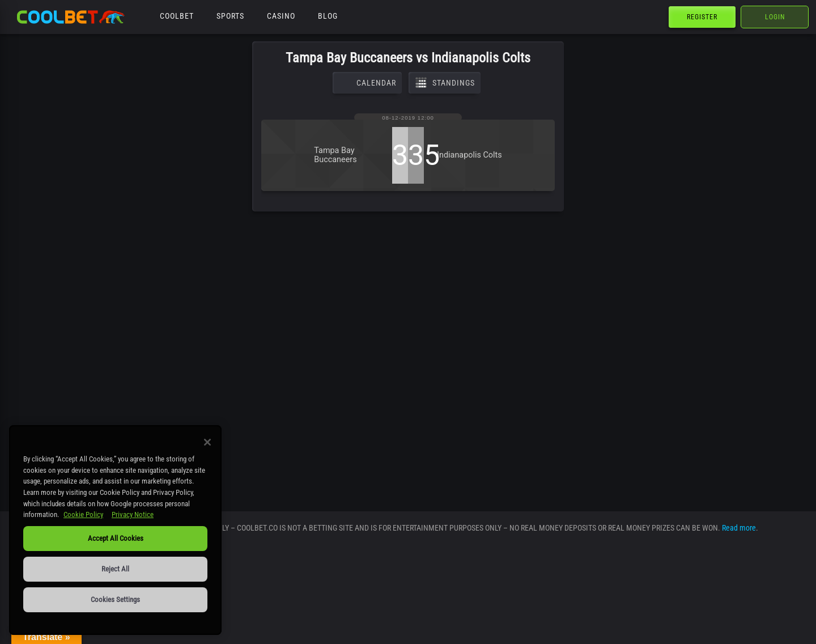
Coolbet (177, 16)
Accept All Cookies (116, 538)
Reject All (115, 569)
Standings (445, 83)
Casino (281, 16)
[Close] (207, 442)
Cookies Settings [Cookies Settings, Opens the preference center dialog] (115, 599)
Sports (230, 16)
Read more (739, 528)
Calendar (367, 83)
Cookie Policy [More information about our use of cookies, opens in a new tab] (83, 514)
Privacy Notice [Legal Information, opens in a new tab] (133, 514)
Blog (328, 16)
